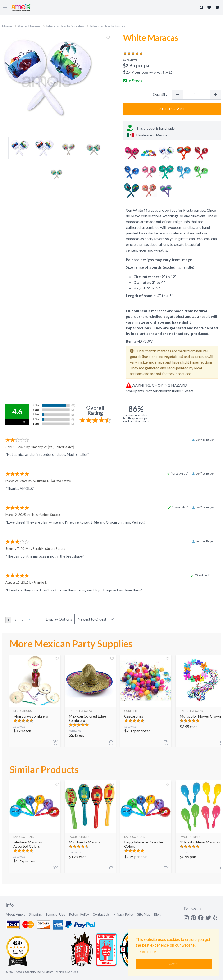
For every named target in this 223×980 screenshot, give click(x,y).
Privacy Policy (124, 914)
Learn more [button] (146, 952)
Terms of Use (55, 914)
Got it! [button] (174, 964)
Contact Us (101, 914)
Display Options (59, 619)
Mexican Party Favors (108, 26)
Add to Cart (172, 109)
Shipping (35, 914)
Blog (157, 914)
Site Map (144, 914)
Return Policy (79, 914)
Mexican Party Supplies (65, 26)
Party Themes (29, 26)
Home (7, 26)
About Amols (15, 914)
